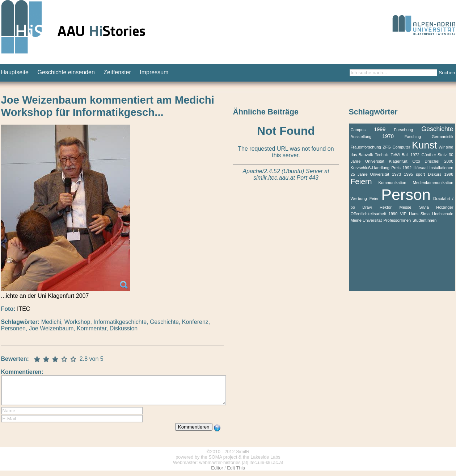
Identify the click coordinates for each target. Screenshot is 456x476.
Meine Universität (366, 220)
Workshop (77, 322)
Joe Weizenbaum (51, 328)
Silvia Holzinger (436, 207)
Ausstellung (361, 137)
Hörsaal (421, 168)
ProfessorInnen (397, 220)
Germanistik (443, 137)
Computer (401, 147)
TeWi (395, 155)
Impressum (154, 72)
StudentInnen (425, 220)
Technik (382, 155)
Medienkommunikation (433, 183)
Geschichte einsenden (66, 72)
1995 (408, 174)
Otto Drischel (426, 161)
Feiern (361, 181)
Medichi (51, 322)
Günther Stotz (434, 155)
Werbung (359, 199)
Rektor (386, 207)
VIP (403, 214)
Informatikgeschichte (120, 322)
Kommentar (92, 328)
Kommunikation (392, 183)
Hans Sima (419, 214)
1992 (407, 168)
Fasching (413, 137)
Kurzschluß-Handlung (370, 168)
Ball (405, 155)
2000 (449, 161)
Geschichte (164, 322)
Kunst (425, 145)
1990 (393, 214)
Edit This (236, 473)
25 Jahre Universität (370, 174)
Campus (358, 130)
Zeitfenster (117, 72)
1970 (388, 136)
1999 (380, 129)
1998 (449, 174)
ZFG (387, 147)
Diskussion (124, 328)
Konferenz (195, 322)
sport (420, 174)
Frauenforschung (366, 147)
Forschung (403, 130)
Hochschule (443, 214)
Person (406, 195)
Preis (396, 168)
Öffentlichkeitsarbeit (368, 214)
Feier (374, 199)
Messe (406, 207)
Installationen (442, 168)
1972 (415, 155)
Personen (14, 328)
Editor (217, 473)
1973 (396, 174)
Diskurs (434, 174)
